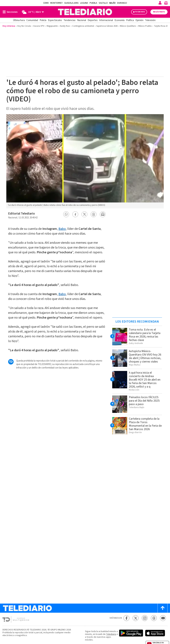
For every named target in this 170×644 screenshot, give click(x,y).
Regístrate (159, 12)
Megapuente (52, 26)
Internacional (106, 20)
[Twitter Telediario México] (136, 618)
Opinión (139, 20)
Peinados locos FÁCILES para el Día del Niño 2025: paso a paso (144, 401)
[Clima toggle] (32, 12)
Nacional (82, 20)
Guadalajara (71, 3)
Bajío (112, 3)
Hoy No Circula (24, 26)
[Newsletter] (166, 4)
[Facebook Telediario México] (126, 618)
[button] (66, 214)
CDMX (46, 3)
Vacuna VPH (39, 26)
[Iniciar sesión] (160, 3)
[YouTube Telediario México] (163, 618)
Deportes (93, 20)
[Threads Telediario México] (154, 618)
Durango (122, 3)
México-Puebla (145, 26)
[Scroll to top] (163, 608)
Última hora (19, 20)
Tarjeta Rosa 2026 (162, 26)
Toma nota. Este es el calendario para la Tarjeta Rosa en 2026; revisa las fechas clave (145, 335)
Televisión (150, 20)
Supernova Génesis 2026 (107, 26)
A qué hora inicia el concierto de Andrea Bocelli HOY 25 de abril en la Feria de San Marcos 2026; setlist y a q (145, 380)
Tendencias (70, 20)
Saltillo (103, 3)
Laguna (84, 3)
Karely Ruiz (65, 26)
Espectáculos (55, 20)
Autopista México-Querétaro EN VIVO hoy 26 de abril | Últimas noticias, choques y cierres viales (145, 356)
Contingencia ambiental (83, 26)
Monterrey (56, 3)
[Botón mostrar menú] (11, 12)
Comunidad (32, 20)
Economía (120, 20)
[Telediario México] (85, 12)
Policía (43, 20)
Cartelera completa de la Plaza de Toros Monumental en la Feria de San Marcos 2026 (145, 424)
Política (130, 20)
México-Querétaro (128, 26)
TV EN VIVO (140, 12)
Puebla (93, 3)
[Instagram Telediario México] (145, 618)
